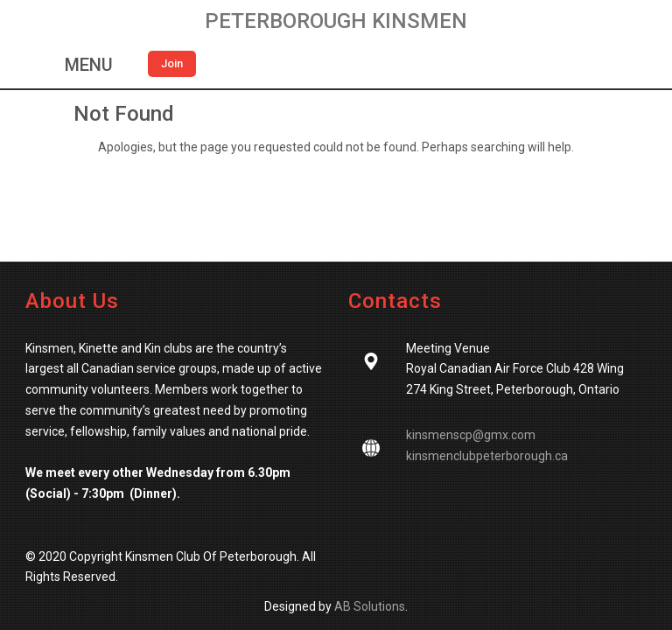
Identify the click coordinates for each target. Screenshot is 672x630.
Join (172, 63)
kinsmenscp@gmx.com (471, 435)
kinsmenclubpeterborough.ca (487, 456)
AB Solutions (370, 606)
